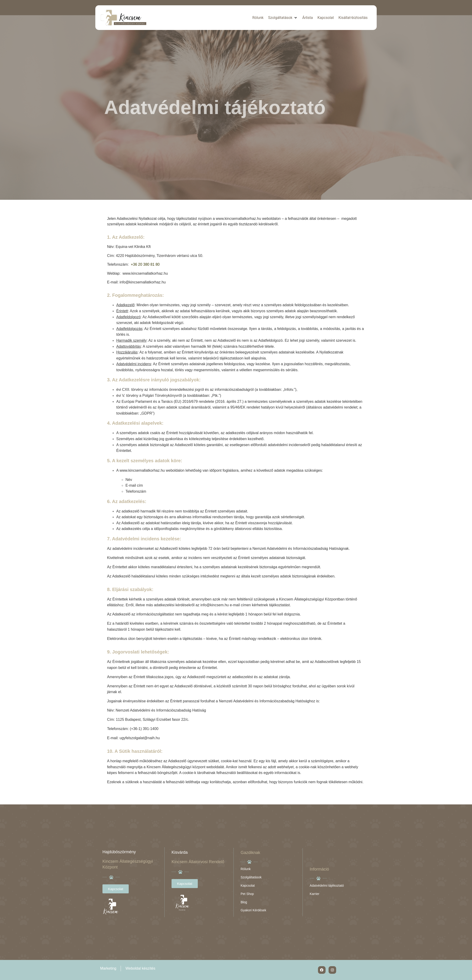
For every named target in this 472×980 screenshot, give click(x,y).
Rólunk (246, 869)
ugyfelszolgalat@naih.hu (140, 738)
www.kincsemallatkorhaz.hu (238, 219)
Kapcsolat (248, 886)
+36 (134, 264)
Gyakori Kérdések (253, 910)
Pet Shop (247, 894)
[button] (283, 18)
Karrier (315, 894)
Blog (244, 902)
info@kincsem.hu (215, 605)
